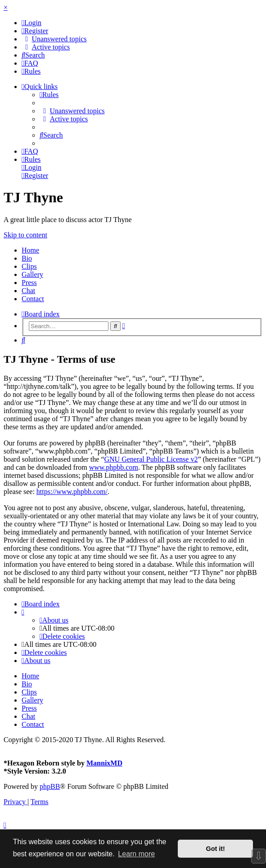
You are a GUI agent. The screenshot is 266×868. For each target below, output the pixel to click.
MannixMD (104, 763)
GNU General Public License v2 (151, 459)
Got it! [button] (216, 849)
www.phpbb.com (114, 467)
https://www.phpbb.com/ (72, 492)
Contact (33, 299)
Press (29, 283)
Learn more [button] (136, 854)
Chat (28, 291)
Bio (27, 258)
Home (30, 250)
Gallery (32, 274)
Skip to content (25, 235)
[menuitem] (32, 23)
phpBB (50, 786)
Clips (29, 266)
